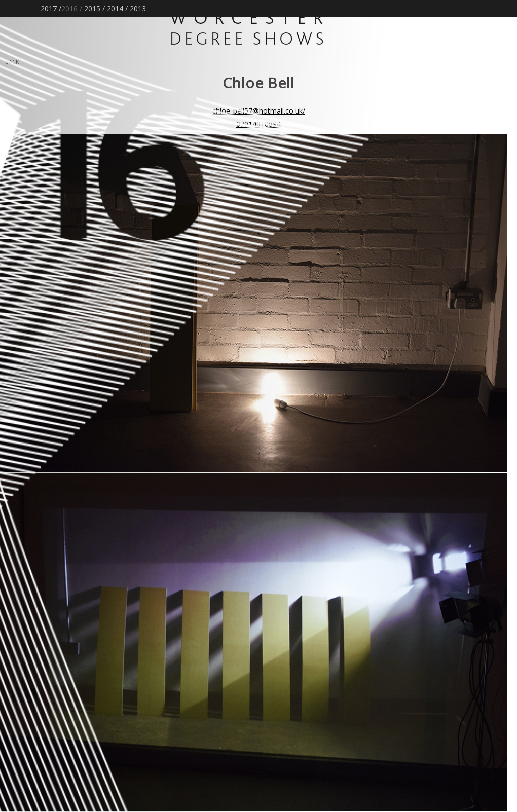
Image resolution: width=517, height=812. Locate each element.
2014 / (117, 8)
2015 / (95, 8)
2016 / (72, 8)
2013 (138, 8)
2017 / (51, 8)
